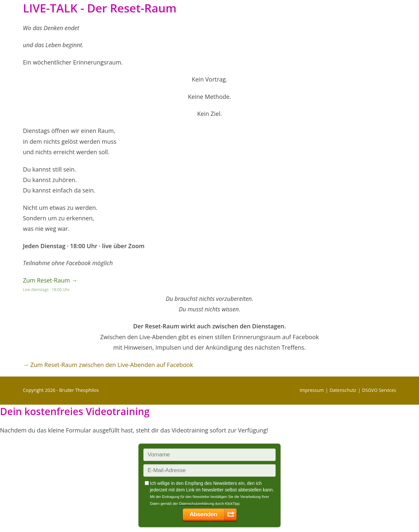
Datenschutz (343, 390)
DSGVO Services (379, 390)
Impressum (312, 390)
